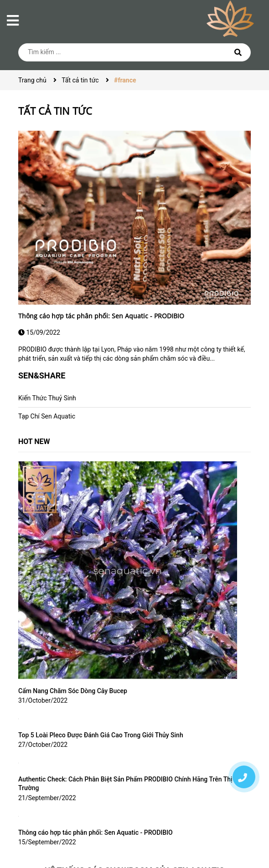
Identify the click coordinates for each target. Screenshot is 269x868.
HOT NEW (34, 442)
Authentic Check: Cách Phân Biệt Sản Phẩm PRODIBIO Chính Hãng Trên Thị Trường (125, 784)
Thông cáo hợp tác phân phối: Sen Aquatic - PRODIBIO (101, 316)
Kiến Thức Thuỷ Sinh (47, 398)
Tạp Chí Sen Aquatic (47, 416)
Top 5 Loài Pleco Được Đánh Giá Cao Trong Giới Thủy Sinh (101, 735)
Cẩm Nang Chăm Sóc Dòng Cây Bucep (73, 691)
